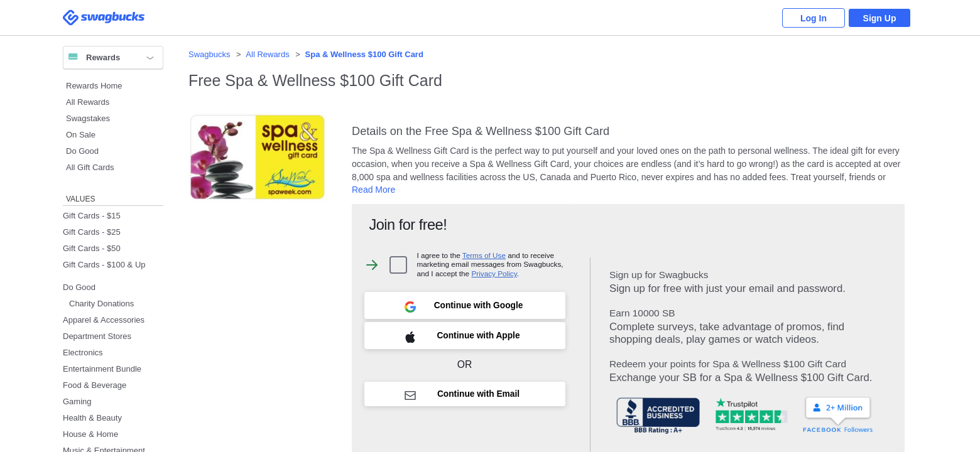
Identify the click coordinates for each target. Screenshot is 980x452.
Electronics (83, 352)
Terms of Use (484, 255)
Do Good (82, 151)
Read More (373, 190)
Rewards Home (94, 86)
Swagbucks (209, 54)
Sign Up (880, 18)
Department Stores (97, 336)
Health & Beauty (92, 418)
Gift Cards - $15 (92, 216)
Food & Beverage (95, 385)
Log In (814, 18)
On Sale (81, 135)
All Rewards (88, 102)
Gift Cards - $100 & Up (104, 265)
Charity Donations (101, 304)
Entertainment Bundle (102, 369)
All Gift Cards (90, 167)
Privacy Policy (494, 273)
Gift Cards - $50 (92, 248)
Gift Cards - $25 (92, 232)
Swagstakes (88, 118)
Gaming (77, 401)
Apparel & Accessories (104, 320)
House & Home (90, 434)
